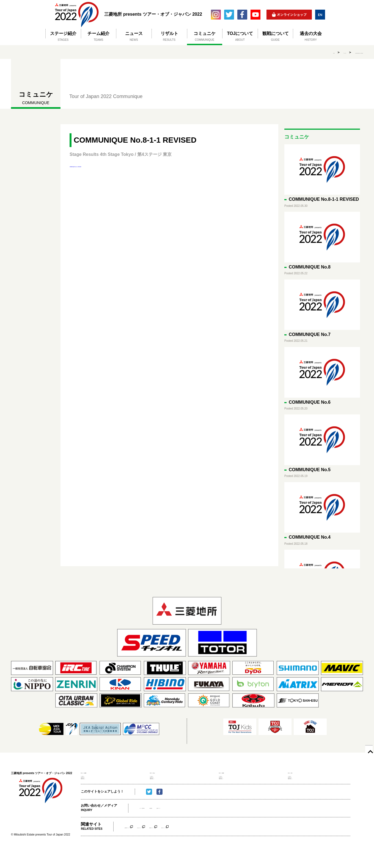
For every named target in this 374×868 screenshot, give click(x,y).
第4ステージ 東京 (302, 772)
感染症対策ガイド (93, 795)
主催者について (209, 827)
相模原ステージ (202, 845)
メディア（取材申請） (156, 827)
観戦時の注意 (90, 790)
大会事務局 (185, 827)
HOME (271, 52)
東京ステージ (232, 845)
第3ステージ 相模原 (235, 772)
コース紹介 (88, 779)
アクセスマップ (91, 784)
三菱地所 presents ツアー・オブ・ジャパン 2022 (77, 14)
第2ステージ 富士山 (166, 772)
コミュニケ (293, 52)
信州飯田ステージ (138, 845)
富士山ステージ (171, 845)
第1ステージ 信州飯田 (98, 772)
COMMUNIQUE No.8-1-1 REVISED (337, 52)
